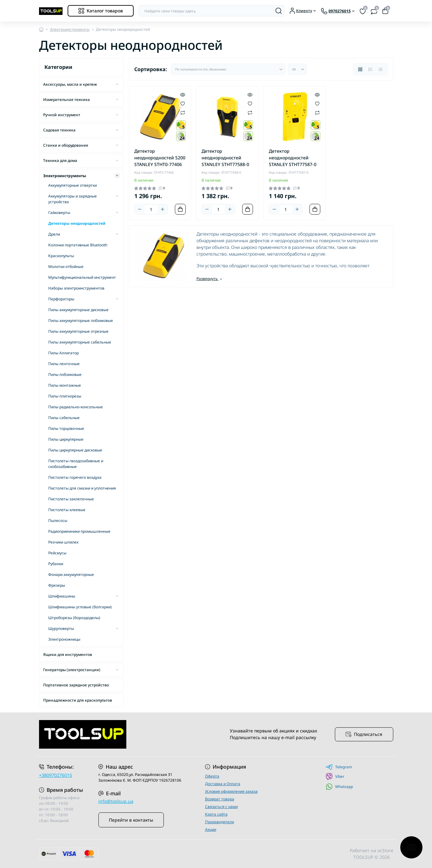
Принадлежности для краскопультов (78, 700)
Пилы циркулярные (66, 439)
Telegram (339, 767)
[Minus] (140, 209)
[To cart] (180, 209)
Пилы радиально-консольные (76, 407)
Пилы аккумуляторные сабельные (80, 342)
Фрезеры (57, 585)
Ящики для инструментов (68, 654)
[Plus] (163, 209)
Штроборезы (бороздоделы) (74, 618)
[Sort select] (228, 69)
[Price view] (381, 69)
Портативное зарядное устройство (76, 685)
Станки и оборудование (66, 145)
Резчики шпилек (63, 542)
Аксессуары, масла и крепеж (70, 84)
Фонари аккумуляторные (71, 574)
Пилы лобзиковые (65, 374)
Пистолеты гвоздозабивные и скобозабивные (76, 464)
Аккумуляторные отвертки (73, 185)
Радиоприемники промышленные (79, 531)
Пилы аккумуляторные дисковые (78, 310)
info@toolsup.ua (116, 801)
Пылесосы (58, 521)
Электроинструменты (70, 29)
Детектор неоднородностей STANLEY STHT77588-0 (225, 158)
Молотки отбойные (66, 267)
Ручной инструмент (62, 115)
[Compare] (183, 112)
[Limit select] (297, 69)
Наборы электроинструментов (76, 288)
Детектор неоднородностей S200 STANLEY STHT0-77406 (160, 158)
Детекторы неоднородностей (77, 223)
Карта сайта (216, 814)
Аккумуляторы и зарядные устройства (73, 199)
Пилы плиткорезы (65, 396)
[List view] (370, 69)
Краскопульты (61, 256)
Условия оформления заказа (231, 791)
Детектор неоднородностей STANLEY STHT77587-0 (293, 158)
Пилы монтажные (65, 385)
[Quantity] (151, 209)
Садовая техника (59, 130)
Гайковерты (59, 213)
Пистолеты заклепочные (71, 499)
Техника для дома (60, 160)
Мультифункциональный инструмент (82, 277)
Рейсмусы (57, 553)
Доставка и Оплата (223, 784)
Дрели (54, 234)
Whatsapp (339, 787)
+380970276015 (56, 775)
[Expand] (117, 84)
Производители (219, 822)
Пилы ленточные (64, 364)
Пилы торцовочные (66, 428)
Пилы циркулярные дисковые (75, 450)
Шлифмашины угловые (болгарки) (80, 607)
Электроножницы (64, 639)
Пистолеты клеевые (67, 510)
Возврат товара (220, 799)
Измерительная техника (66, 100)
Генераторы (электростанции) (72, 670)
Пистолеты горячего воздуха (75, 477)
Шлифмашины (62, 596)
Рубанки (56, 564)
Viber (335, 777)
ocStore (385, 850)
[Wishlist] (183, 103)
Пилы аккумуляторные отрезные (78, 331)
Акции (211, 829)
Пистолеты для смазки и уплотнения (82, 488)
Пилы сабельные (64, 418)
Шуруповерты (61, 628)
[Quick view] (183, 94)
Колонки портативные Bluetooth (78, 245)
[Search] (279, 11)
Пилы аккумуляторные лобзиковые (81, 320)
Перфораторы (61, 299)
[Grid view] (360, 69)
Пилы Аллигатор (63, 353)
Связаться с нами (221, 807)
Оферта (212, 776)
